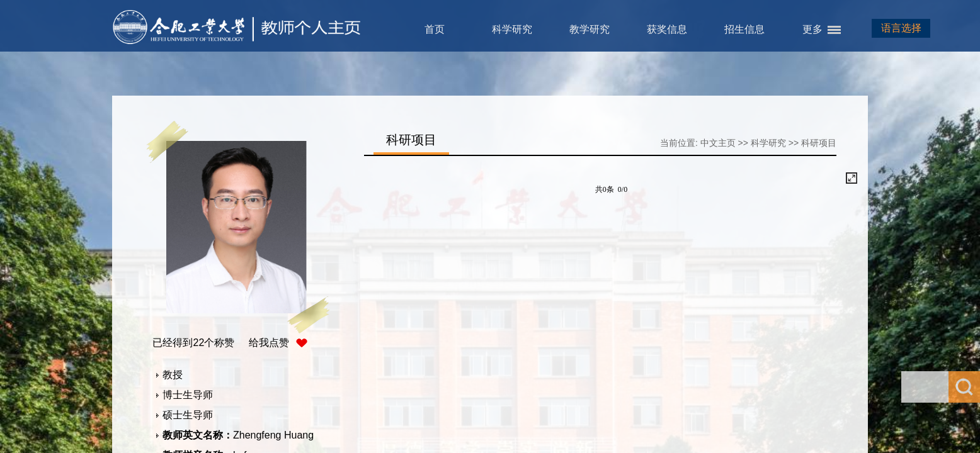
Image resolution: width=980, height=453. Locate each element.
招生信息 (744, 29)
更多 (812, 29)
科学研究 (512, 29)
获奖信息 (667, 29)
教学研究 (590, 29)
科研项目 (819, 143)
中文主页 (718, 143)
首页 (435, 29)
